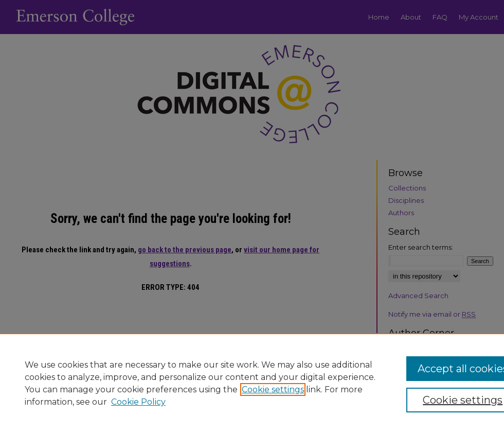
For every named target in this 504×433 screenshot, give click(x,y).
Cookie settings (273, 389)
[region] (252, 383)
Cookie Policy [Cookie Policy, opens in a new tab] (138, 402)
